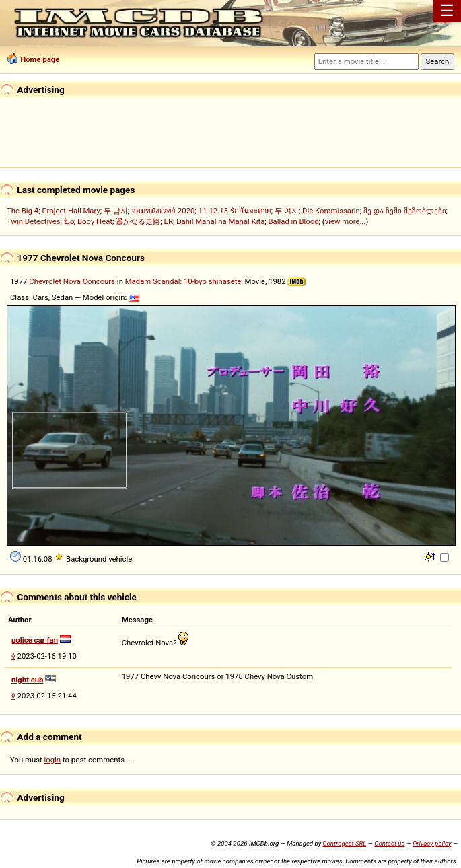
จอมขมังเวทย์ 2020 (163, 211)
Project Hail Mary (71, 211)
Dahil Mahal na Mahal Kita (220, 221)
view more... (346, 221)
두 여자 (287, 211)
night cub (27, 680)
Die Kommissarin (331, 211)
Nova (72, 281)
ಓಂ (69, 221)
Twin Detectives (34, 221)
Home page (40, 59)
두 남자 (116, 211)
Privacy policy (432, 843)
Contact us (389, 843)
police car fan (35, 640)
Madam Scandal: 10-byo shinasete (183, 281)
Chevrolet (45, 281)
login (53, 760)
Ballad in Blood (294, 221)
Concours (99, 281)
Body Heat (95, 221)
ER (169, 221)
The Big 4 (23, 211)
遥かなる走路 (138, 221)
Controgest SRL (344, 843)
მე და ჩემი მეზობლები (404, 211)
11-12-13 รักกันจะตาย (235, 211)
